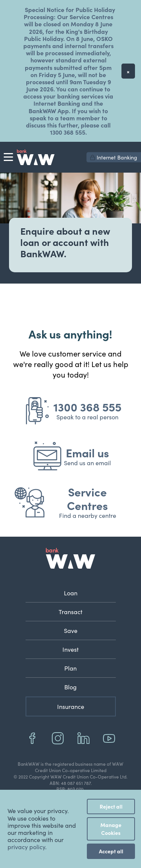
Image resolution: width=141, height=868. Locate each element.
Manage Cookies (111, 829)
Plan (70, 668)
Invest (70, 649)
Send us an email (87, 463)
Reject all (111, 806)
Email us (87, 452)
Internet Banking (114, 157)
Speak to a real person (87, 417)
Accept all (111, 851)
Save (71, 630)
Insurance (71, 706)
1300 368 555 (87, 407)
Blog (70, 687)
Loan (71, 593)
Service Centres (87, 498)
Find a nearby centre (88, 515)
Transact (70, 612)
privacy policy (26, 847)
